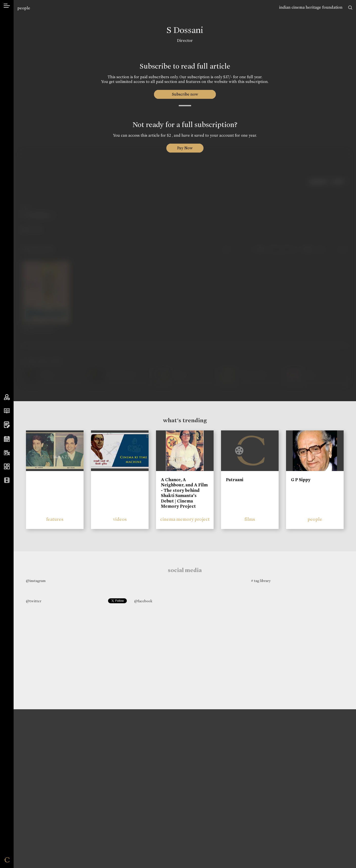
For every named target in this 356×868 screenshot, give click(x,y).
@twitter (34, 601)
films (250, 519)
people (24, 8)
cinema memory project (185, 519)
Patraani (235, 480)
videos (120, 519)
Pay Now (185, 148)
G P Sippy (301, 480)
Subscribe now (185, 94)
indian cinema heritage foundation (311, 7)
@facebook (143, 601)
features (55, 519)
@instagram (36, 581)
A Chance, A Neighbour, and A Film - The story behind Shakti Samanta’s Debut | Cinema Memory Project (184, 493)
